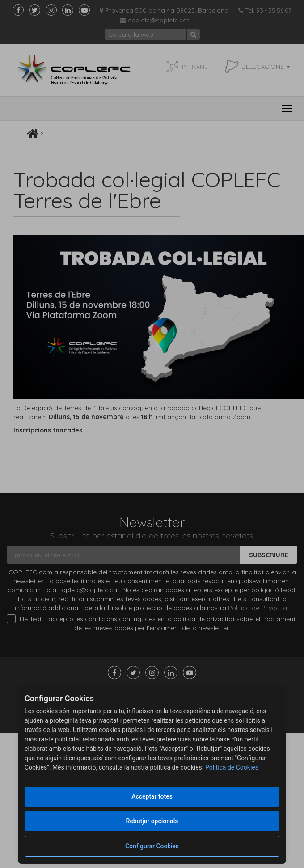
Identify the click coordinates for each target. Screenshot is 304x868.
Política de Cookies (232, 767)
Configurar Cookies (152, 846)
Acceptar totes (152, 796)
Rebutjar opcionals (152, 821)
